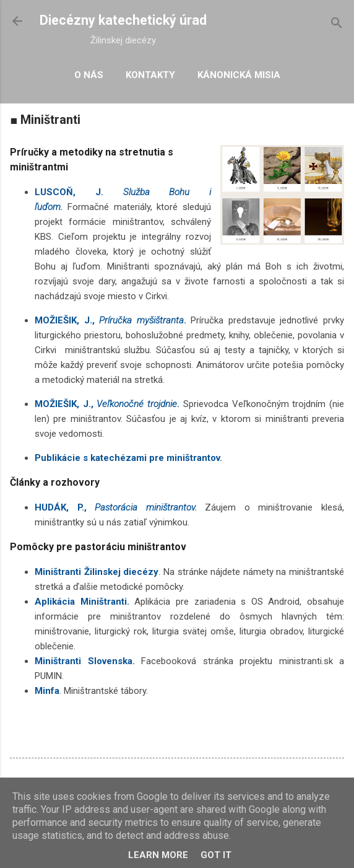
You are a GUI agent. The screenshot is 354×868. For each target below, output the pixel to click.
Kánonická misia (239, 75)
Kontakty (150, 75)
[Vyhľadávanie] (337, 25)
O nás (89, 75)
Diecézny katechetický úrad (123, 20)
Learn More (158, 855)
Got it (216, 855)
